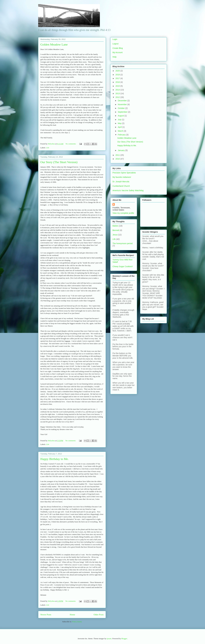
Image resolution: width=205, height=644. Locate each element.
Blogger (124, 639)
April (120, 127)
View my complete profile (123, 213)
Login (115, 39)
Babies (115, 226)
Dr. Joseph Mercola (121, 182)
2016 (118, 82)
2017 (118, 78)
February (122, 135)
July (120, 120)
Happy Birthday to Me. (55, 459)
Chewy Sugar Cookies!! (123, 266)
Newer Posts (46, 615)
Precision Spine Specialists (124, 173)
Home (72, 615)
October (122, 108)
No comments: (71, 144)
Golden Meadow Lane (54, 44)
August (121, 116)
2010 (118, 159)
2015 (118, 86)
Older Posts (99, 615)
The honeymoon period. (123, 243)
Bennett (116, 230)
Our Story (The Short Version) (59, 162)
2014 (118, 90)
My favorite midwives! (122, 177)
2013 (118, 93)
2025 (118, 71)
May (120, 123)
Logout (115, 44)
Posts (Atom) (77, 622)
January (122, 150)
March (121, 131)
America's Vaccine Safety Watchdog (128, 190)
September (123, 112)
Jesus (115, 235)
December (122, 101)
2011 (118, 155)
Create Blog (118, 48)
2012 (118, 97)
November (122, 104)
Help (114, 57)
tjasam (109, 639)
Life (48, 148)
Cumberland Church (121, 186)
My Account (117, 52)
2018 (118, 75)
